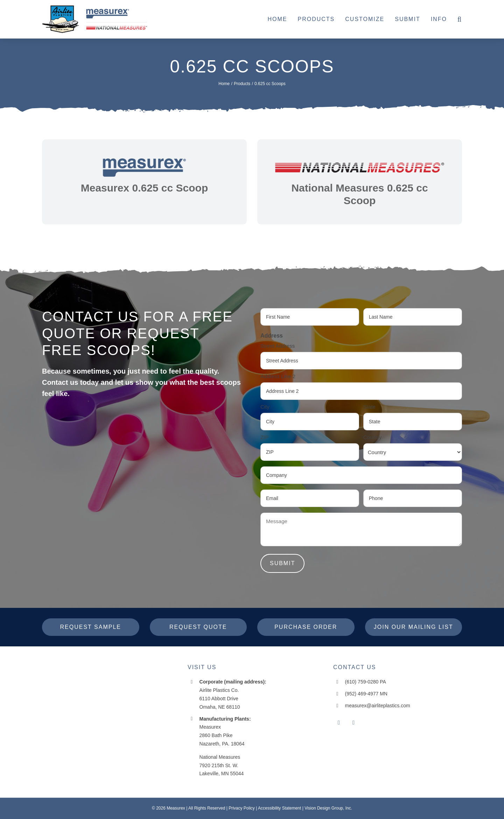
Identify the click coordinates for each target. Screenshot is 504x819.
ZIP (264, 437)
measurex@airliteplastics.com (378, 706)
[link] (144, 182)
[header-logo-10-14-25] (94, 8)
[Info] (439, 19)
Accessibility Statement (279, 808)
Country (373, 437)
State (369, 407)
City (265, 407)
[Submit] (407, 19)
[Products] (316, 19)
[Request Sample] (91, 627)
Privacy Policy (242, 808)
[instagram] (353, 723)
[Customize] (365, 19)
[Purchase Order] (306, 627)
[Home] (277, 19)
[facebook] (339, 723)
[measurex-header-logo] (86, 667)
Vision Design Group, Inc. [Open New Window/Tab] (328, 808)
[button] (460, 19)
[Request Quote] (198, 627)
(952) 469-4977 (362, 694)
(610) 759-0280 (362, 682)
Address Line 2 (278, 376)
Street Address (278, 346)
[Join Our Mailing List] (414, 627)
